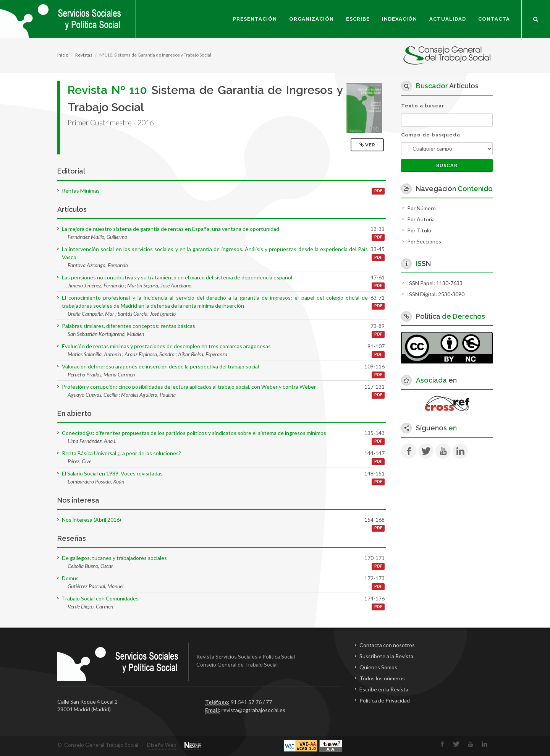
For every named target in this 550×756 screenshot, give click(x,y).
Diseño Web (162, 745)
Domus (70, 578)
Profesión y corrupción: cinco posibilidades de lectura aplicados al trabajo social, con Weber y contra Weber (189, 387)
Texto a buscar (423, 106)
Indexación (400, 19)
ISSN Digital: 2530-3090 (436, 294)
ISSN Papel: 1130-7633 (435, 283)
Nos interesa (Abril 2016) (91, 520)
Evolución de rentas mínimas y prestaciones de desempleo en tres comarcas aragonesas (166, 346)
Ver (368, 145)
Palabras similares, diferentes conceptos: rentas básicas (129, 326)
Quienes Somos (378, 667)
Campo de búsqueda (431, 135)
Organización (311, 19)
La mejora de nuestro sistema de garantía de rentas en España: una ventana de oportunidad (171, 229)
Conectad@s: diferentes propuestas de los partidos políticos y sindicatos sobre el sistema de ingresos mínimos (194, 433)
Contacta (494, 19)
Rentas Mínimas (81, 191)
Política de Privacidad (385, 700)
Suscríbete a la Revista (386, 656)
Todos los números (382, 678)
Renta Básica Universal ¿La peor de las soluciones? (121, 453)
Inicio (63, 55)
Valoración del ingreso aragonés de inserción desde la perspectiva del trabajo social (160, 366)
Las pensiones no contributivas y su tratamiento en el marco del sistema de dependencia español (177, 277)
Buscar (447, 165)
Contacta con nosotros (387, 645)
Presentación (255, 19)
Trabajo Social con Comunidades (100, 598)
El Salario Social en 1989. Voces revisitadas (112, 473)
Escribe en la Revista (384, 689)
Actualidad (448, 19)
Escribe (358, 19)
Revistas (84, 55)
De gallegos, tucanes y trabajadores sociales (114, 558)
